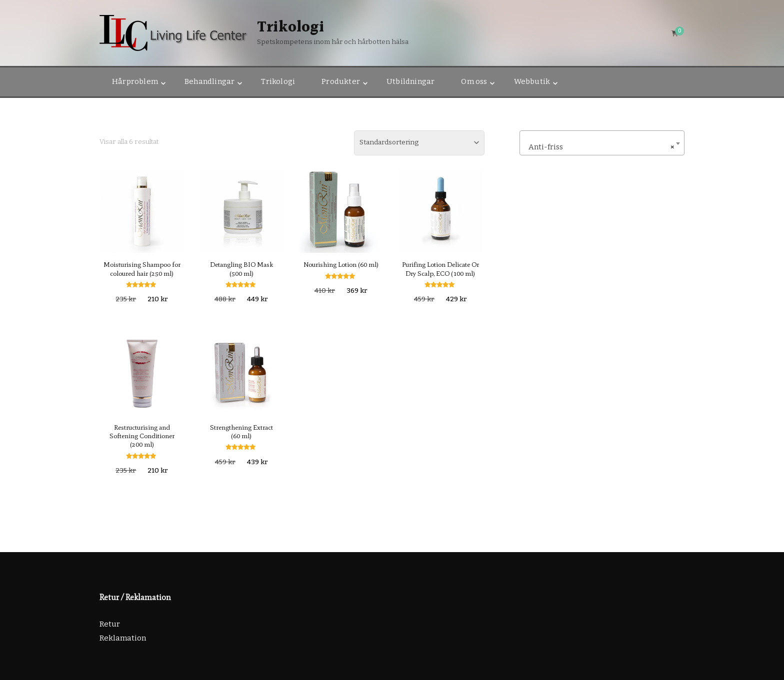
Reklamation (123, 638)
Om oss (474, 81)
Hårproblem (135, 81)
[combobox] (602, 143)
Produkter (341, 81)
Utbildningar (410, 81)
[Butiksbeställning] (419, 143)
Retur (110, 624)
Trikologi (290, 27)
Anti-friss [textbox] (599, 147)
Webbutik (532, 81)
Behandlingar (209, 81)
